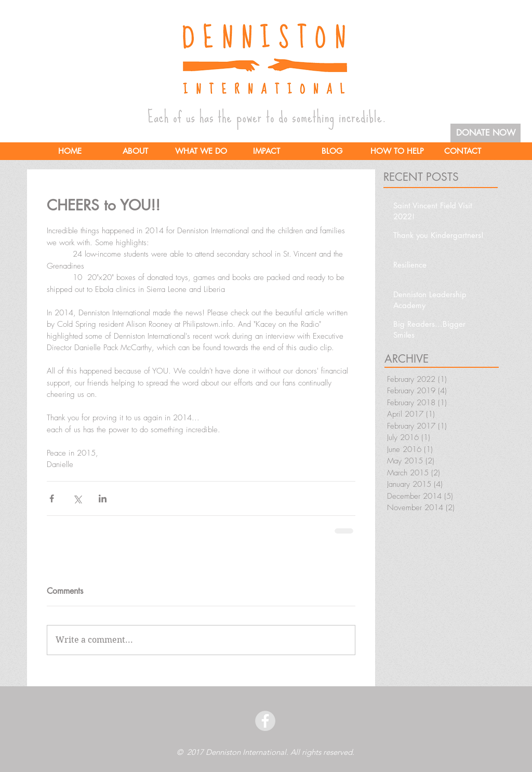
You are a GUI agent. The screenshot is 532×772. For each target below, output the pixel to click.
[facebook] (265, 721)
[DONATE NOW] (486, 133)
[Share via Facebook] (52, 498)
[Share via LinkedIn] (103, 498)
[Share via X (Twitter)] (77, 498)
